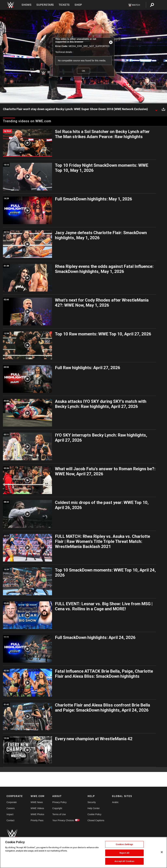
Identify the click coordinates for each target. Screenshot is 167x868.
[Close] (162, 852)
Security (92, 802)
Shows (27, 5)
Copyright (57, 808)
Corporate (12, 802)
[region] (83, 852)
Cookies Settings (124, 844)
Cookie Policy (95, 814)
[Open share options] (163, 109)
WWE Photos (37, 814)
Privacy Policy (59, 802)
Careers (11, 808)
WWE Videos (37, 808)
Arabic (115, 802)
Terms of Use (59, 814)
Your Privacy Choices (63, 820)
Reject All (124, 853)
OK (83, 71)
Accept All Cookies (124, 861)
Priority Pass (37, 820)
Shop (78, 5)
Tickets (64, 5)
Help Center (94, 808)
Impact (10, 814)
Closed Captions (96, 820)
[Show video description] (156, 109)
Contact (10, 820)
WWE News (37, 802)
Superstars (45, 5)
